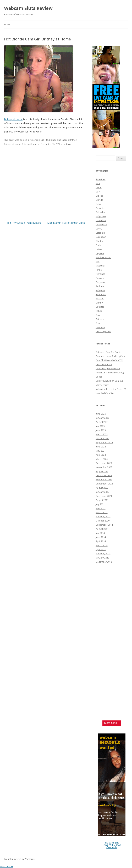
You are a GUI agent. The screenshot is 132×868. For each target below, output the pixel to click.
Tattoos (100, 319)
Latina (99, 249)
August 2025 (102, 422)
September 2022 (104, 484)
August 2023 (102, 471)
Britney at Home (13, 119)
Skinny (99, 303)
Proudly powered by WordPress (20, 859)
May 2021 (101, 508)
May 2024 (101, 451)
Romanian (101, 294)
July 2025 (100, 426)
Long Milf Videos (112, 845)
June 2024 (101, 447)
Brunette (100, 208)
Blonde (53, 140)
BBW (98, 192)
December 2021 (104, 496)
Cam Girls (112, 847)
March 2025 (102, 434)
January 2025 (102, 438)
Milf (98, 262)
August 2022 (102, 488)
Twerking (100, 327)
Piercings (100, 274)
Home (7, 24)
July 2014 (100, 533)
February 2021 (103, 517)
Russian (100, 299)
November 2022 (104, 479)
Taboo (99, 311)
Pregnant (101, 282)
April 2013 (101, 549)
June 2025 (101, 430)
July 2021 (100, 504)
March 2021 (102, 512)
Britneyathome (29, 144)
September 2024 (104, 442)
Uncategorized (103, 331)
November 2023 (104, 467)
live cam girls (112, 843)
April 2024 (101, 455)
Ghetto (99, 241)
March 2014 (102, 545)
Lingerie (100, 253)
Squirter (100, 307)
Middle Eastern (104, 257)
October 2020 (103, 521)
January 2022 (102, 492)
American (35, 140)
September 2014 (104, 525)
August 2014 (102, 529)
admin (67, 144)
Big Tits (45, 140)
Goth (98, 245)
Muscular (101, 266)
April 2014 (101, 541)
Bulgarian (101, 216)
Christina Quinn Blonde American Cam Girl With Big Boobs (110, 373)
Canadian (101, 220)
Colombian (101, 224)
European (101, 237)
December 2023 (104, 463)
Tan (98, 315)
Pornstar (100, 278)
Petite (99, 270)
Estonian (100, 233)
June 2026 (101, 414)
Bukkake (100, 212)
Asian (99, 187)
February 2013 (103, 554)
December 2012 (104, 562)
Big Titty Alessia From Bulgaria (23, 223)
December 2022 (104, 475)
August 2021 (102, 500)
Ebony (99, 229)
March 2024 (102, 459)
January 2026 (102, 418)
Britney (73, 140)
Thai (98, 323)
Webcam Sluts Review (28, 8)
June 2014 (101, 537)
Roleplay (100, 290)
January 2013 (102, 558)
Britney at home (12, 144)
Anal (98, 183)
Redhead (101, 286)
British (99, 204)
